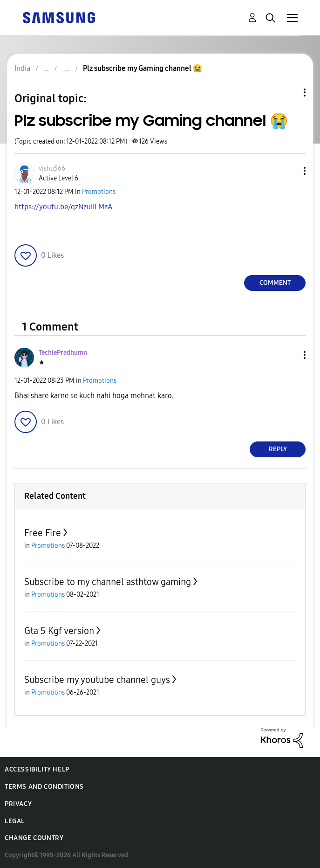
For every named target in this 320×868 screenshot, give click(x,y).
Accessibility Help (37, 769)
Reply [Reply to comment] (278, 449)
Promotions (99, 192)
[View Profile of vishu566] (52, 169)
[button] (289, 171)
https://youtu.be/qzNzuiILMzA (63, 207)
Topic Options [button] (289, 93)
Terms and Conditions (44, 787)
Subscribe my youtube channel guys (97, 680)
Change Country (34, 838)
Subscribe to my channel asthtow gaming (108, 582)
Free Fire (43, 533)
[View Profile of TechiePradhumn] (63, 353)
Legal (15, 821)
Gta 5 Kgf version (59, 631)
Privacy (18, 804)
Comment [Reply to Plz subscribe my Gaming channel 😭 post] (275, 283)
